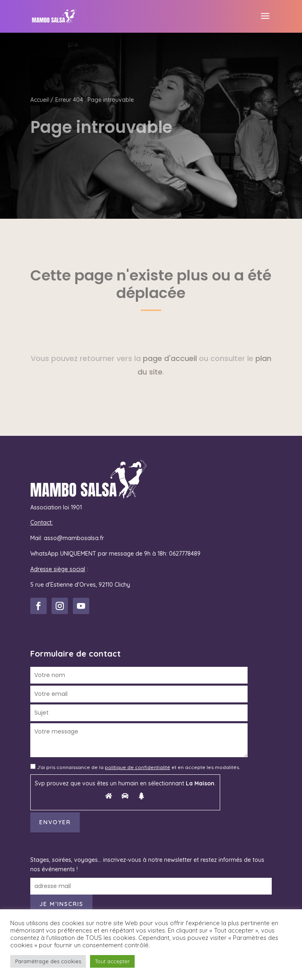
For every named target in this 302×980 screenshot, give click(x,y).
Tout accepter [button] (112, 961)
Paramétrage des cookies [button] (48, 961)
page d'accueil (170, 358)
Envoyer (55, 822)
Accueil (39, 100)
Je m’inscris (61, 904)
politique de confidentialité (137, 767)
